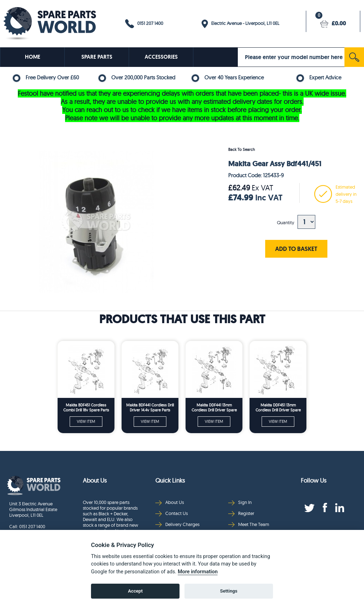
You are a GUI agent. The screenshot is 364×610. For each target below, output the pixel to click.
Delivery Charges (177, 524)
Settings (229, 591)
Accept (135, 591)
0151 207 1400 (144, 24)
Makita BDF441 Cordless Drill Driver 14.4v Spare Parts (150, 407)
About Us (170, 502)
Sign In (240, 502)
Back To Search (242, 149)
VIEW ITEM (86, 421)
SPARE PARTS (97, 57)
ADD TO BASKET (296, 249)
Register (241, 513)
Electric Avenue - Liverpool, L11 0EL (240, 24)
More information (198, 572)
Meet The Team (249, 524)
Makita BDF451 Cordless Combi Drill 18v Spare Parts (86, 407)
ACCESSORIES (161, 57)
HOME (33, 57)
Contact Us (172, 513)
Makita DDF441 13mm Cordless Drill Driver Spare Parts (214, 408)
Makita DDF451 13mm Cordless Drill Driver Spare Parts (278, 408)
